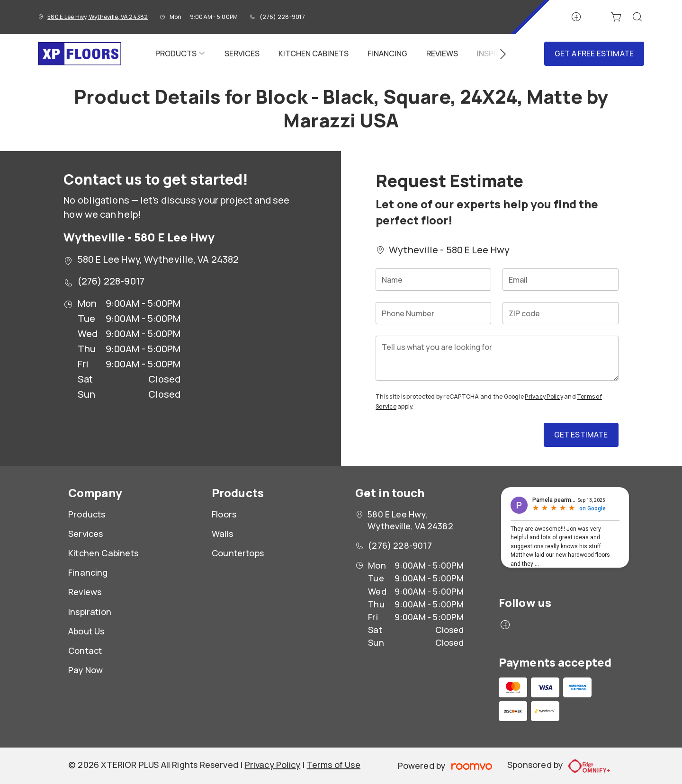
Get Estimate (581, 435)
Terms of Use (334, 765)
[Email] (560, 280)
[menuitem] (180, 54)
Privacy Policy (544, 396)
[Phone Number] (433, 313)
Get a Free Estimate (594, 53)
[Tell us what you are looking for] (497, 358)
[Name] (433, 280)
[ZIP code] (560, 313)
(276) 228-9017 (282, 17)
